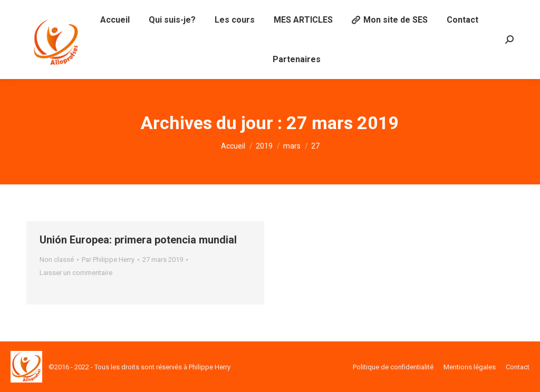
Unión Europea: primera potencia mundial (138, 240)
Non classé (57, 259)
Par (108, 259)
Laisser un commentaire (76, 273)
